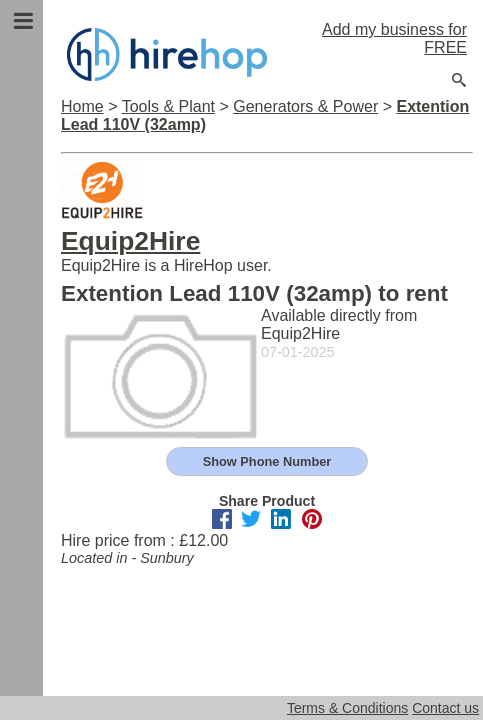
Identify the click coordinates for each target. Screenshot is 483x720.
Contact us (445, 708)
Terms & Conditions (347, 708)
